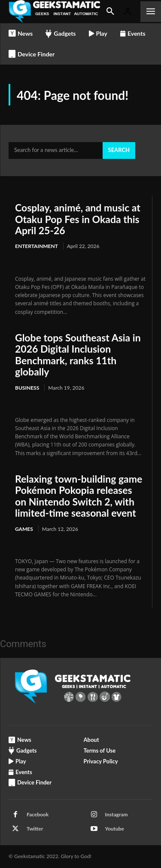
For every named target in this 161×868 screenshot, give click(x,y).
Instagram (117, 814)
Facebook (38, 814)
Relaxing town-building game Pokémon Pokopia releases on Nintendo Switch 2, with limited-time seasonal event (79, 496)
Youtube (115, 829)
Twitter (35, 829)
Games (24, 529)
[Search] (119, 151)
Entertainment (36, 246)
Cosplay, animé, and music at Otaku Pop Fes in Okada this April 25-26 (78, 219)
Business (27, 388)
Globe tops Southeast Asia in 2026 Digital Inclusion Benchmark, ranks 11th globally (78, 355)
